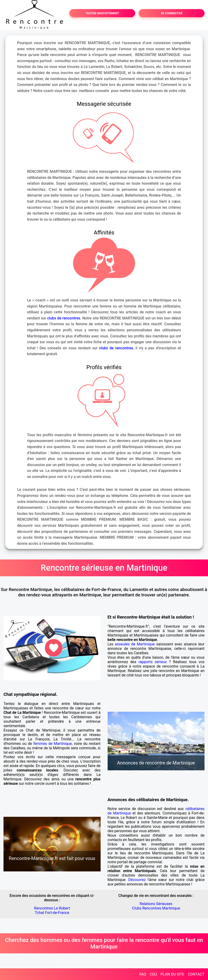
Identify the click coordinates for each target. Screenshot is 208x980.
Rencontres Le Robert (52, 908)
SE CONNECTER (172, 13)
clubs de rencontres (64, 318)
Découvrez (137, 880)
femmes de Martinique (53, 744)
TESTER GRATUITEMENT (102, 13)
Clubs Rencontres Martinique (156, 908)
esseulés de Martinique (135, 644)
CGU (153, 974)
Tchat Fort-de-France (52, 913)
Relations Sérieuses (156, 904)
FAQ (143, 974)
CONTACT (196, 974)
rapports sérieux (153, 662)
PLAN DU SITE (173, 974)
